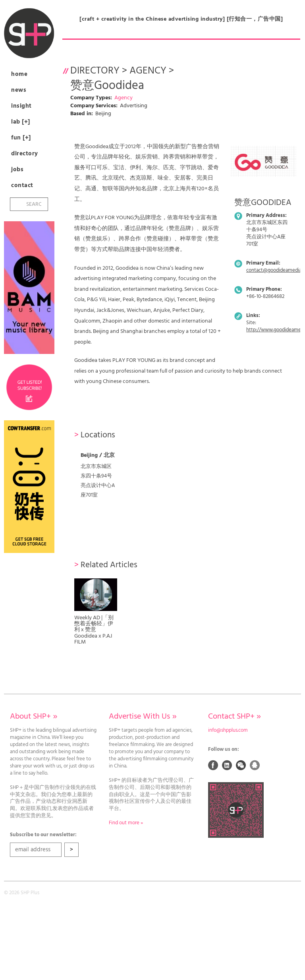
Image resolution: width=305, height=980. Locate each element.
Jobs (17, 170)
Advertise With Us (143, 717)
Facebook (213, 765)
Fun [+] (21, 138)
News (19, 90)
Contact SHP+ (235, 717)
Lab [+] (21, 122)
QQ (255, 765)
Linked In (227, 765)
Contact (22, 186)
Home (19, 74)
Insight (21, 106)
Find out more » (126, 823)
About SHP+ (34, 717)
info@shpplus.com (228, 731)
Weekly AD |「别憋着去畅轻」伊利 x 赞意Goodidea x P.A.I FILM (94, 630)
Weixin (241, 765)
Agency (148, 71)
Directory (25, 154)
